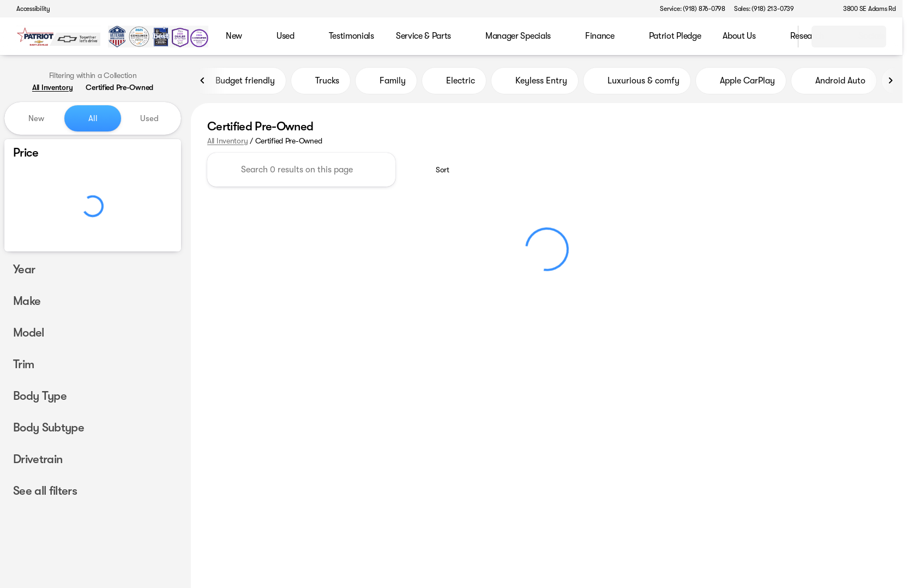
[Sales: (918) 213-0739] (764, 9)
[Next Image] (891, 81)
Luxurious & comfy (637, 81)
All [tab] (93, 118)
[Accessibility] (28, 9)
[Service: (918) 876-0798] (692, 9)
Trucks (321, 81)
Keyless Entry (535, 81)
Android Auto (834, 81)
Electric (454, 81)
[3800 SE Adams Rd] (865, 9)
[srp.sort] (437, 170)
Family (386, 81)
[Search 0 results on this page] (301, 170)
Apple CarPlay (741, 81)
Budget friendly (239, 81)
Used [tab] (149, 118)
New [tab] (36, 118)
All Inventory (227, 141)
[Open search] (776, 37)
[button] (818, 9)
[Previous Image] (203, 81)
